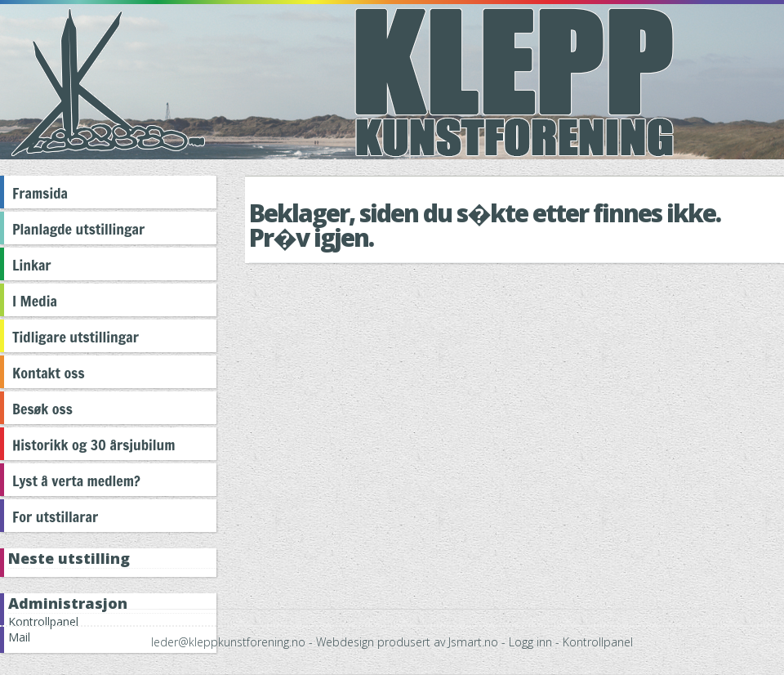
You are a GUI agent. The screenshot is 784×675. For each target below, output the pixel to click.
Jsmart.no (473, 642)
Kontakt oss (49, 373)
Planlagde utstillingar (78, 229)
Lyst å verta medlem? (76, 481)
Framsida (40, 193)
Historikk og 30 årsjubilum (94, 445)
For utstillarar (55, 516)
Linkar (32, 265)
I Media (35, 301)
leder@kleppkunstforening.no (228, 642)
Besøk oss (42, 409)
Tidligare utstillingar (76, 337)
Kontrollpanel (598, 642)
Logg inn (530, 642)
